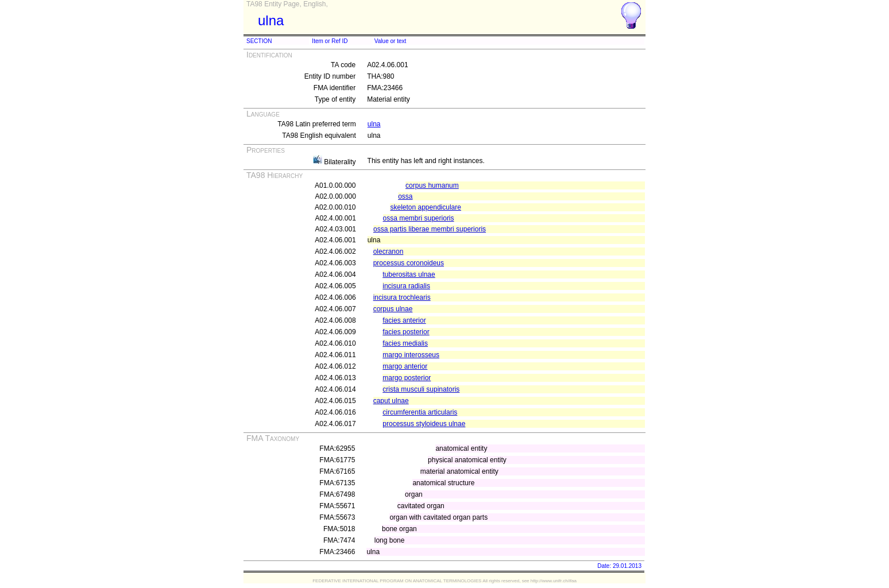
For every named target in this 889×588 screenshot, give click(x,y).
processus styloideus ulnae (424, 424)
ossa (405, 196)
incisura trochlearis (402, 297)
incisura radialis (406, 286)
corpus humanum (432, 185)
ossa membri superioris (419, 218)
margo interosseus (411, 355)
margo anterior (405, 366)
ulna (374, 124)
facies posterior (406, 332)
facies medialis (405, 343)
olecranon (389, 252)
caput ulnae (391, 401)
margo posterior (407, 378)
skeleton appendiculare (425, 207)
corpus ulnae (393, 309)
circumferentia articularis (420, 412)
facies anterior (404, 320)
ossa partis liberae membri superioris (430, 229)
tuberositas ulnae (409, 274)
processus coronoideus (409, 263)
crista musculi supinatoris (421, 389)
